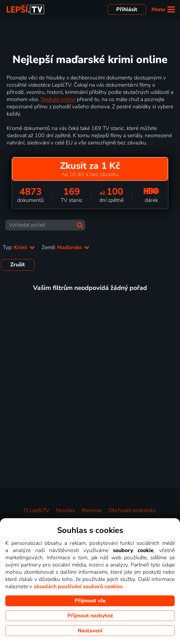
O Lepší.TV (37, 510)
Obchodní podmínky (132, 510)
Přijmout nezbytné (90, 616)
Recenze (92, 510)
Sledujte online (58, 99)
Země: (66, 247)
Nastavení (90, 631)
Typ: (19, 247)
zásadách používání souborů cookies (78, 587)
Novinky (66, 510)
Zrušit (18, 265)
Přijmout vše (90, 601)
